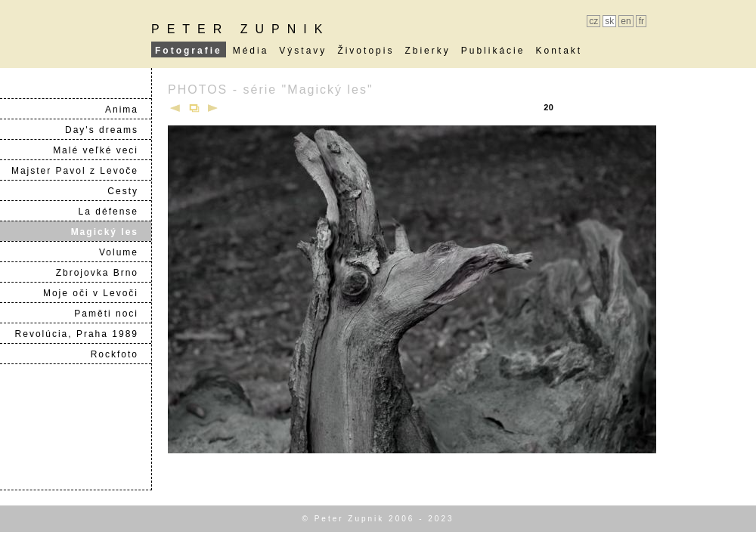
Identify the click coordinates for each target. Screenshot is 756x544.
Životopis (366, 51)
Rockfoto (121, 354)
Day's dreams (108, 130)
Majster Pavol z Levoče (81, 171)
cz (593, 21)
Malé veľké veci (102, 150)
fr (641, 21)
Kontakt (559, 51)
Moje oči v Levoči (97, 293)
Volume (125, 252)
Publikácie (493, 51)
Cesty (129, 191)
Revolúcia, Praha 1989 (83, 334)
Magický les (111, 232)
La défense (115, 212)
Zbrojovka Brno (103, 273)
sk (609, 21)
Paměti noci (112, 314)
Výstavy (303, 51)
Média (251, 51)
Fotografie (189, 51)
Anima (128, 110)
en (626, 21)
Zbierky (427, 51)
